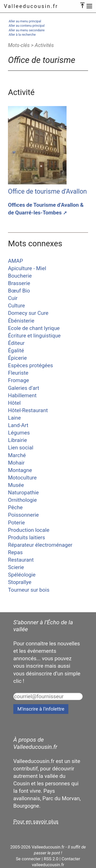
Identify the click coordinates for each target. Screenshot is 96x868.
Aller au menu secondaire (27, 30)
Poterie (16, 523)
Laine (14, 418)
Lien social (21, 448)
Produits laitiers (26, 537)
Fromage (18, 380)
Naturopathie (23, 493)
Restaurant (21, 560)
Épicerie (17, 358)
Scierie (16, 567)
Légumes (19, 433)
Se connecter (28, 859)
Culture (16, 306)
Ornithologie (22, 500)
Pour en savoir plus (36, 822)
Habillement (22, 395)
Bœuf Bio (19, 291)
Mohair (16, 463)
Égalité (16, 351)
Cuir (13, 298)
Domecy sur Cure (28, 313)
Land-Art (18, 425)
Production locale (29, 530)
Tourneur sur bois (29, 590)
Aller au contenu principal (27, 26)
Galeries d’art (24, 388)
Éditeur (16, 343)
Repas (15, 552)
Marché (17, 455)
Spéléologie (22, 575)
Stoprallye (20, 582)
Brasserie (19, 283)
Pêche (15, 507)
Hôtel (14, 403)
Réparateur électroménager (40, 545)
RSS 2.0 (51, 859)
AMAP (15, 261)
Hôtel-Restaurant (28, 410)
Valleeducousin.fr (31, 6)
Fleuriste (18, 373)
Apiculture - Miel (27, 268)
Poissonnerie (23, 515)
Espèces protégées (30, 365)
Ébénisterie (21, 321)
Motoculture (22, 478)
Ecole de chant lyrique (34, 328)
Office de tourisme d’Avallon (47, 191)
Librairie (17, 440)
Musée (16, 485)
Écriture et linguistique (34, 336)
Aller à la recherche (22, 35)
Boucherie (20, 276)
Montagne (20, 470)
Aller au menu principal (25, 21)
